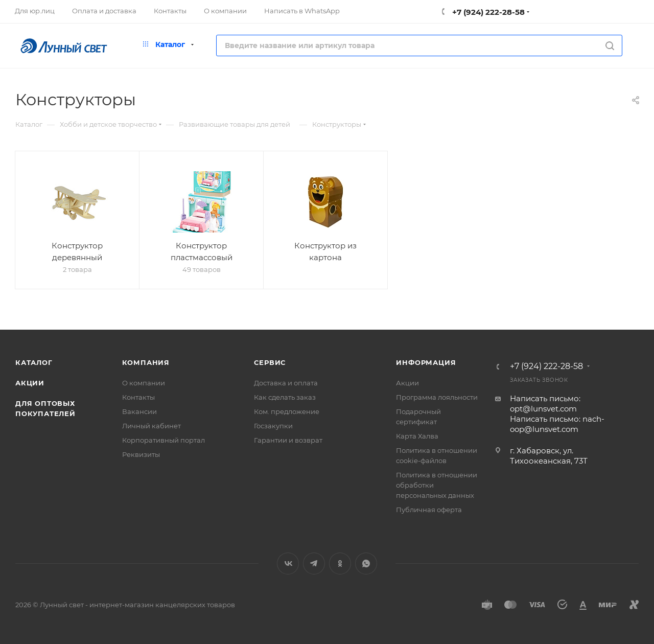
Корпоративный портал (163, 440)
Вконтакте (288, 563)
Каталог (34, 362)
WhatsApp (366, 563)
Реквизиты (141, 454)
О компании (144, 383)
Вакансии (139, 411)
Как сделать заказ (285, 397)
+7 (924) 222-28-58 (487, 12)
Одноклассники (340, 563)
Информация (426, 362)
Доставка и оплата (286, 383)
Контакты (138, 397)
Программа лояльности (437, 397)
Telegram (314, 563)
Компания (146, 362)
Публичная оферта (429, 510)
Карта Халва (417, 436)
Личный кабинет (151, 426)
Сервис (270, 362)
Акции (30, 383)
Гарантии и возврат (288, 440)
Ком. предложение (287, 411)
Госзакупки (273, 426)
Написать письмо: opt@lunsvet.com (545, 404)
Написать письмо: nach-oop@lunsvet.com (557, 424)
